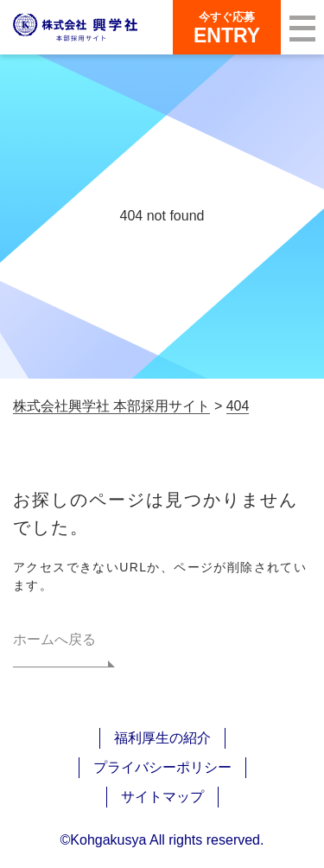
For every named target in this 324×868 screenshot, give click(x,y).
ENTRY (227, 28)
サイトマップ (162, 797)
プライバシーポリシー (162, 767)
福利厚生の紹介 (162, 738)
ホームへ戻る (54, 639)
